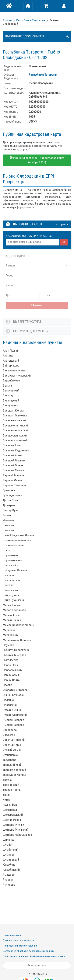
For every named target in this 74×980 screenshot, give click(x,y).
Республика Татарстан (31, 20)
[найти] (64, 242)
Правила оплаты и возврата (18, 940)
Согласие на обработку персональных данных (28, 951)
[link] (8, 20)
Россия (7, 20)
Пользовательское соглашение (20, 946)
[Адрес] (33, 242)
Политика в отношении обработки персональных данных (35, 956)
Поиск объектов (12, 935)
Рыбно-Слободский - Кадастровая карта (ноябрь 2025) (37, 160)
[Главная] (9, 6)
